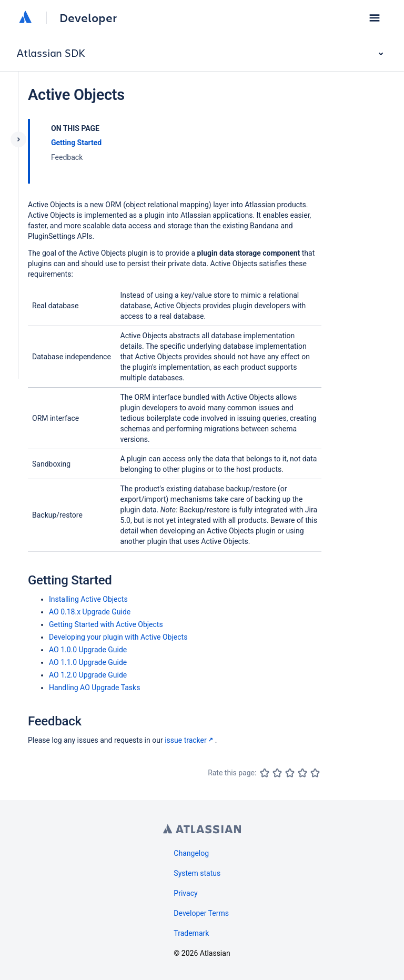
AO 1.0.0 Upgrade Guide (88, 650)
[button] (375, 18)
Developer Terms (201, 913)
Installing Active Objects (88, 599)
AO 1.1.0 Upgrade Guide (88, 662)
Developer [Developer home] (88, 18)
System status (197, 873)
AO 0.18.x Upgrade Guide (90, 612)
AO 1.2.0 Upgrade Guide (88, 675)
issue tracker (190, 740)
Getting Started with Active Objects (106, 624)
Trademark (191, 933)
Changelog (191, 853)
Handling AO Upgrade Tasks (94, 688)
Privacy (185, 893)
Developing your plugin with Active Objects (118, 637)
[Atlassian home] (25, 18)
